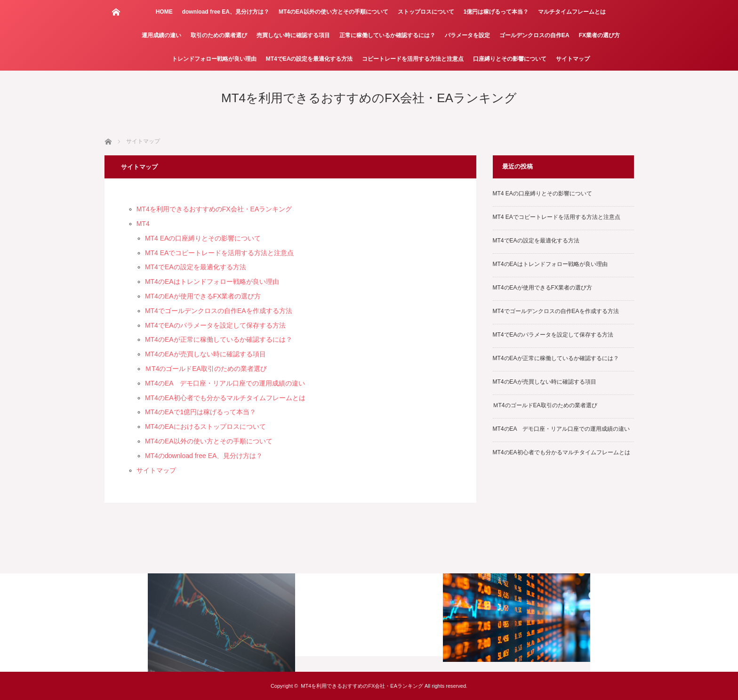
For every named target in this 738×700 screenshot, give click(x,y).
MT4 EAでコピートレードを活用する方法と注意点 (220, 253)
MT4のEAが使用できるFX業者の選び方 (203, 296)
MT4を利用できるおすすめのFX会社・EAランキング (369, 98)
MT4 (143, 224)
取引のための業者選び (219, 35)
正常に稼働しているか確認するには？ (387, 35)
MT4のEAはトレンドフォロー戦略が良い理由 (212, 282)
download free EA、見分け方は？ (226, 12)
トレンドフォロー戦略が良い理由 (214, 59)
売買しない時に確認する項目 (293, 35)
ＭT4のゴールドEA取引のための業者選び (206, 369)
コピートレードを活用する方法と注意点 (413, 59)
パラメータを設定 (467, 35)
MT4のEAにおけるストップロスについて (205, 426)
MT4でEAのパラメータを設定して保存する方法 (215, 325)
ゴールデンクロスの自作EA (534, 35)
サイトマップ (573, 59)
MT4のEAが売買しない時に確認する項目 (205, 354)
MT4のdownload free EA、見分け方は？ (204, 456)
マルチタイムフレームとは (572, 12)
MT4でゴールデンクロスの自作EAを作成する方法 (219, 311)
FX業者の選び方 (599, 35)
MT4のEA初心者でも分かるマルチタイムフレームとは (225, 398)
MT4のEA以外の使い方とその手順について (333, 12)
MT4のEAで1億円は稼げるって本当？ (201, 412)
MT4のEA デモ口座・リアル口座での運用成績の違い (225, 383)
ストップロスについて (426, 12)
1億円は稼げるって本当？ (496, 12)
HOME (164, 12)
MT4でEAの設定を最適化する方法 (309, 59)
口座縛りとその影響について (510, 59)
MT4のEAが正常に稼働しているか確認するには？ (219, 339)
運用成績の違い (161, 35)
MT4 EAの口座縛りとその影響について (203, 238)
